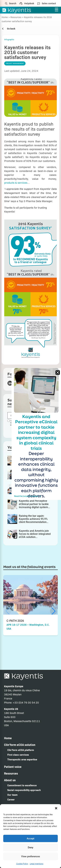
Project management (15, 63)
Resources (16, 17)
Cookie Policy (22, 864)
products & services (16, 183)
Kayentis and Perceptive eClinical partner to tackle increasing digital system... (34, 504)
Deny (30, 847)
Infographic (9, 39)
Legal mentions (37, 864)
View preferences (31, 856)
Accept (30, 839)
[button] (56, 808)
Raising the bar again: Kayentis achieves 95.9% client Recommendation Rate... (33, 521)
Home (5, 17)
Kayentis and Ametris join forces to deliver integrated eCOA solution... (35, 534)
